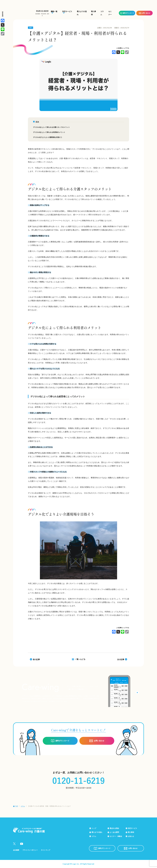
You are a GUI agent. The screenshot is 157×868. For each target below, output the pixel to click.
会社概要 (16, 850)
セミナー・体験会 (116, 836)
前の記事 (36, 659)
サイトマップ (46, 850)
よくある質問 (114, 832)
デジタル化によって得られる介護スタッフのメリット (51, 127)
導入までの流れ (97, 832)
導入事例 (131, 832)
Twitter (14, 844)
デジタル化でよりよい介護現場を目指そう (48, 137)
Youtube (22, 844)
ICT (30, 28)
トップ (94, 828)
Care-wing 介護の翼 (19, 12)
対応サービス (132, 828)
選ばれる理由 (114, 828)
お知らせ (131, 836)
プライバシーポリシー (30, 850)
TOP (17, 806)
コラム (23, 806)
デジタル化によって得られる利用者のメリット (49, 132)
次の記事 (121, 659)
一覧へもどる (80, 659)
